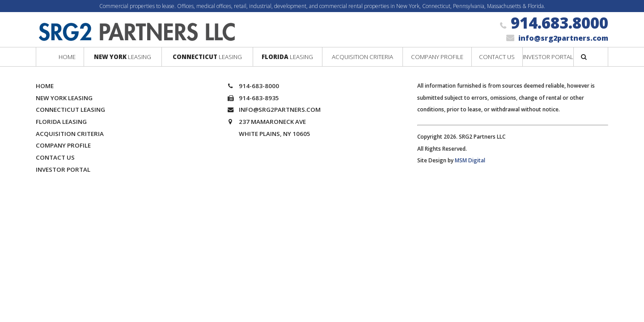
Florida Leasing (61, 122)
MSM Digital (470, 160)
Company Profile (63, 145)
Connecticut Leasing (70, 110)
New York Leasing (64, 98)
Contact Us (55, 157)
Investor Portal (63, 169)
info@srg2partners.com (563, 38)
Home (45, 86)
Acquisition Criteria (70, 134)
